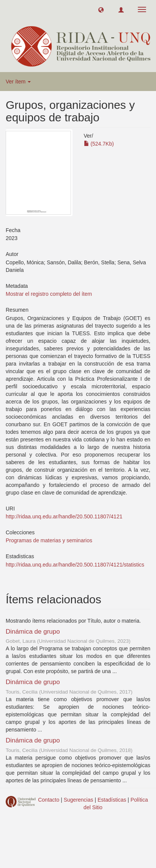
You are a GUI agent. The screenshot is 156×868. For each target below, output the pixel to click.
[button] (101, 9)
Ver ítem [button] (18, 82)
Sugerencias (79, 800)
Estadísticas (112, 800)
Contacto (49, 800)
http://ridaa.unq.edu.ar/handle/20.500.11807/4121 (64, 516)
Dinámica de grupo (33, 632)
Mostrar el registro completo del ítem (49, 294)
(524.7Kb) (99, 144)
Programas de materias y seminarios (49, 540)
